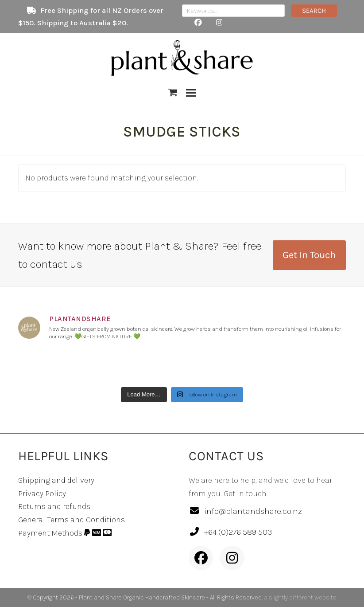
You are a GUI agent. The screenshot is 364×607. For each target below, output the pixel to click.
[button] (173, 93)
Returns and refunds (54, 506)
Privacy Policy (42, 493)
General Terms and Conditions (72, 520)
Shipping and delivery (56, 480)
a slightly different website (300, 597)
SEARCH (314, 11)
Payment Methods (65, 533)
